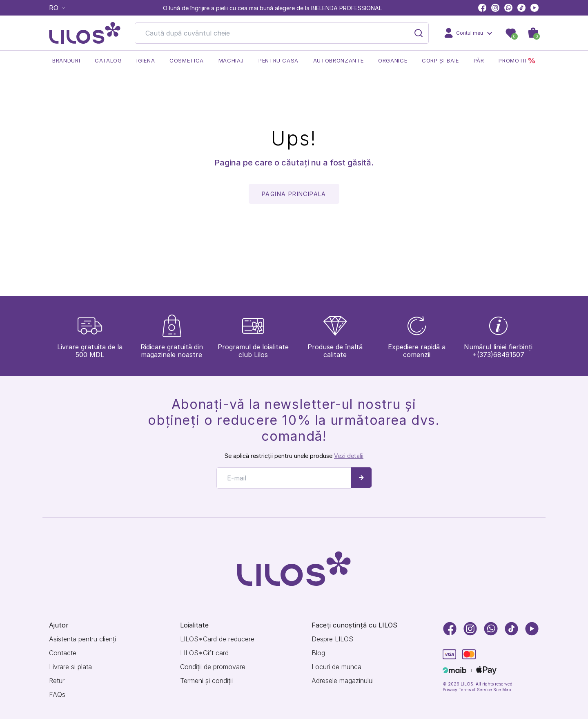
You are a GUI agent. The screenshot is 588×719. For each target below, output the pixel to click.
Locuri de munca (336, 667)
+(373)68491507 (498, 348)
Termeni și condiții (206, 681)
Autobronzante (338, 60)
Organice (393, 60)
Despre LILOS (332, 639)
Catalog (108, 60)
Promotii (517, 61)
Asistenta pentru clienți (82, 639)
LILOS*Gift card (204, 653)
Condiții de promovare (213, 667)
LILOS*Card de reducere (217, 639)
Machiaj (231, 60)
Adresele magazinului (343, 681)
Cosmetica (187, 60)
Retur (57, 681)
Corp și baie (440, 60)
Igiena (146, 60)
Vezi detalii (349, 450)
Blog (318, 653)
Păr (479, 60)
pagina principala (294, 194)
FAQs (57, 695)
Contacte (63, 653)
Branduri (66, 60)
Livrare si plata (70, 667)
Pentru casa (278, 60)
